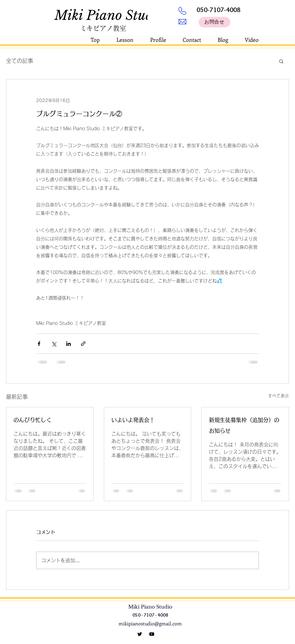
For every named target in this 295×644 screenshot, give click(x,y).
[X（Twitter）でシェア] (54, 344)
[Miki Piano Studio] (140, 634)
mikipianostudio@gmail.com (150, 623)
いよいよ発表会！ (133, 420)
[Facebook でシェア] (39, 344)
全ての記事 (20, 61)
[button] (281, 61)
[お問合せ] (214, 22)
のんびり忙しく (33, 420)
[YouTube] (152, 634)
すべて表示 (278, 396)
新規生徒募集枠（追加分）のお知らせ (244, 425)
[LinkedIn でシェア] (68, 344)
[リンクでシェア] (83, 344)
